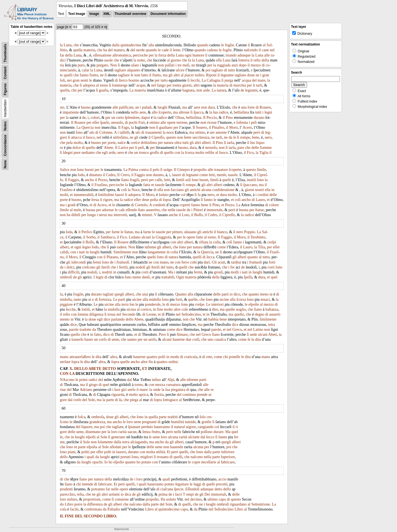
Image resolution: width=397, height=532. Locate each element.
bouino (134, 80)
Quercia (87, 127)
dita (258, 339)
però (257, 132)
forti (272, 262)
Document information (168, 14)
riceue (212, 123)
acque (141, 85)
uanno (132, 339)
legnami (251, 90)
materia (89, 50)
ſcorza (190, 153)
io (231, 294)
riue (63, 390)
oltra (178, 143)
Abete (108, 148)
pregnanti (149, 422)
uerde (140, 50)
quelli (68, 75)
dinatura (95, 175)
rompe (245, 137)
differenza (95, 504)
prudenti (66, 489)
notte (141, 60)
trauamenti (154, 132)
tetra (272, 325)
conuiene (122, 499)
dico (237, 294)
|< (67, 27)
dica (128, 494)
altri (177, 75)
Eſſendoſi (192, 489)
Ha (163, 499)
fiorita (159, 395)
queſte (230, 309)
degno (259, 314)
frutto (94, 75)
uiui (145, 294)
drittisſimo (149, 143)
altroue (184, 112)
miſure (72, 499)
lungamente (156, 252)
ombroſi (66, 277)
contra (144, 170)
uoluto (171, 499)
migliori (147, 457)
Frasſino (101, 185)
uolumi (114, 494)
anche (173, 215)
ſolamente (105, 442)
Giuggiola (163, 237)
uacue (132, 432)
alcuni (146, 237)
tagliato (217, 70)
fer (233, 267)
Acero (247, 127)
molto (78, 143)
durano (259, 118)
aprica (144, 395)
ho (111, 462)
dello (130, 319)
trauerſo (77, 339)
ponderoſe (153, 304)
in (273, 190)
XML (107, 14)
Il (204, 118)
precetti (222, 484)
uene (115, 339)
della (69, 55)
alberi (206, 143)
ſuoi (117, 390)
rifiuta (203, 242)
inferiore (228, 452)
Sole (91, 400)
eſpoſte (254, 304)
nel (272, 50)
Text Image (77, 14)
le (222, 45)
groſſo (155, 153)
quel (274, 277)
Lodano (135, 237)
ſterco (123, 80)
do (62, 504)
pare (241, 148)
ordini (173, 362)
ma (165, 75)
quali (90, 457)
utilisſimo (120, 137)
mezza (160, 385)
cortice (146, 309)
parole (74, 330)
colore (274, 205)
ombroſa (98, 417)
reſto (257, 60)
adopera (89, 85)
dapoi (146, 118)
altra (113, 357)
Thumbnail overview (130, 14)
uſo (92, 132)
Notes (5, 126)
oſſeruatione (102, 55)
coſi (124, 190)
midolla (66, 299)
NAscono (67, 380)
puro (81, 65)
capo (222, 499)
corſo (103, 339)
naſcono (197, 457)
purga (229, 80)
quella (78, 50)
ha (105, 50)
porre (78, 504)
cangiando (206, 427)
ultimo (213, 499)
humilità (177, 422)
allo (155, 112)
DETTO (109, 369)
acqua (247, 80)
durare (218, 432)
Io (106, 462)
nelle (172, 210)
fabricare (228, 462)
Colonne (106, 132)
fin (151, 362)
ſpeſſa (248, 277)
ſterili (106, 267)
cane (265, 50)
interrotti (120, 215)
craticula (191, 357)
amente (221, 132)
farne (116, 232)
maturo (119, 50)
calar (86, 70)
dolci (70, 267)
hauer (89, 339)
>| (105, 27)
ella (268, 190)
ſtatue (260, 210)
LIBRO (110, 516)
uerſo (152, 339)
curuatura (173, 385)
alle (267, 55)
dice (107, 319)
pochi (133, 123)
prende (202, 395)
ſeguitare (182, 484)
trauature (221, 170)
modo (175, 357)
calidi (64, 252)
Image (94, 14)
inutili (251, 180)
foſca (82, 417)
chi (226, 357)
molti (64, 195)
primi (83, 380)
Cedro (111, 175)
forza (163, 55)
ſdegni (68, 153)
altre (177, 309)
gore (63, 400)
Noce (136, 190)
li (254, 85)
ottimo (155, 123)
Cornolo (141, 205)
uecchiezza (201, 137)
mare (261, 80)
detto (218, 489)
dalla (116, 45)
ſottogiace (171, 400)
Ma (171, 272)
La (204, 80)
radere (121, 247)
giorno (176, 60)
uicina (131, 309)
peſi (254, 123)
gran (266, 75)
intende (88, 484)
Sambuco (108, 237)
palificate (126, 107)
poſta (154, 200)
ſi (206, 55)
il (249, 45)
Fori (142, 123)
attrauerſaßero (80, 357)
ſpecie (179, 489)
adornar (108, 210)
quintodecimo (169, 509)
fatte (200, 237)
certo (120, 118)
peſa (69, 143)
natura (222, 90)
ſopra (167, 200)
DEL (79, 516)
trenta (177, 85)
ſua (215, 112)
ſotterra (244, 60)
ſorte (251, 107)
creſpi (272, 242)
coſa (63, 509)
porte (112, 143)
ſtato (142, 210)
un (113, 118)
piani (72, 452)
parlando (118, 319)
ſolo (203, 417)
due (189, 339)
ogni (188, 55)
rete (209, 357)
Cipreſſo (158, 137)
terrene (182, 123)
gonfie (206, 422)
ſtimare (182, 334)
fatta (147, 185)
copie (196, 462)
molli (235, 272)
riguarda (118, 395)
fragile (78, 294)
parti (225, 294)
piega (134, 400)
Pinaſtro (218, 127)
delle (255, 148)
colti (193, 262)
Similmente (122, 252)
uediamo (88, 153)
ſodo (81, 175)
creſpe (200, 304)
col (183, 195)
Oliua (180, 118)
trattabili (168, 277)
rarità (123, 432)
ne (193, 65)
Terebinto (258, 237)
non (161, 65)
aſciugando (139, 442)
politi (85, 452)
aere (197, 107)
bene (256, 137)
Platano (112, 257)
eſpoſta (92, 447)
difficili (74, 272)
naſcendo (251, 50)
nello (135, 112)
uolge (168, 170)
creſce (135, 143)
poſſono (207, 432)
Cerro (125, 175)
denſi (146, 277)
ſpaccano (250, 185)
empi (190, 494)
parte (110, 400)
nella (207, 457)
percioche (140, 55)
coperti (185, 205)
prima (163, 494)
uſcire (180, 70)
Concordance (5, 145)
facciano (177, 190)
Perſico (87, 232)
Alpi (171, 380)
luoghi (162, 107)
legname (227, 75)
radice (223, 112)
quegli (119, 294)
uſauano (190, 232)
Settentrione (261, 504)
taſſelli (125, 132)
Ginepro (184, 170)
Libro (69, 504)
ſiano (125, 180)
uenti (84, 80)
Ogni (180, 277)
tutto (232, 70)
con (177, 153)
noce (170, 132)
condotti (159, 205)
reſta (80, 494)
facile (74, 509)
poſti (162, 357)
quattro (152, 357)
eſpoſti (91, 437)
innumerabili (84, 195)
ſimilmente (268, 319)
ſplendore (132, 118)
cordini (263, 195)
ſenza (147, 432)
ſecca (210, 257)
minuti (147, 215)
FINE (69, 516)
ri (237, 427)
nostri (259, 190)
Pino (229, 118)
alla (151, 45)
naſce (122, 143)
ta (280, 334)
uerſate (65, 362)
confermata (93, 509)
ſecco (210, 437)
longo (92, 215)
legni (268, 112)
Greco (237, 330)
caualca (220, 339)
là (120, 400)
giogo (93, 385)
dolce (77, 148)
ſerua (95, 200)
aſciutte (194, 437)
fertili (123, 267)
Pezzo (103, 180)
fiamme (266, 148)
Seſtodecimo (191, 314)
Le (115, 299)
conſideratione (223, 190)
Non (113, 65)
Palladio (114, 509)
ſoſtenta (242, 123)
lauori (177, 175)
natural (180, 427)
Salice (65, 170)
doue (251, 75)
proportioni (92, 499)
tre (180, 65)
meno (137, 277)
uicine (137, 299)
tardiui (236, 262)
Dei (207, 494)
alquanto (134, 70)
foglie (230, 45)
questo (171, 137)
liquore (87, 427)
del (110, 50)
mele (77, 210)
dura (211, 107)
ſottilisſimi (106, 195)
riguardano (238, 504)
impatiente (71, 112)
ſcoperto (165, 112)
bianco (222, 232)
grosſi (218, 272)
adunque (244, 55)
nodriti (107, 272)
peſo (156, 170)
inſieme (150, 247)
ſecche (71, 309)
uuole (108, 60)
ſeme (177, 50)
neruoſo (117, 123)
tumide (190, 422)
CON (64, 374)
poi (208, 70)
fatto (145, 75)
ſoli (62, 80)
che (76, 45)
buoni (89, 170)
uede (253, 334)
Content (5, 73)
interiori (217, 304)
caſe (122, 210)
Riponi (211, 75)
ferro (185, 262)
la (61, 45)
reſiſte (210, 153)
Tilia (262, 247)
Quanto (181, 294)
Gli (214, 262)
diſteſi (76, 215)
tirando (231, 55)
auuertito (153, 210)
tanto (77, 299)
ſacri (179, 494)
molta (151, 452)
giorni (187, 85)
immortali (218, 494)
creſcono (89, 267)
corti (271, 267)
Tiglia (264, 153)
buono (86, 107)
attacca (77, 137)
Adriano (86, 390)
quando (202, 45)
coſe (185, 309)
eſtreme (192, 380)
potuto (146, 462)
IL (62, 516)
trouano (163, 457)
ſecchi (195, 80)
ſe (132, 75)
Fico (250, 153)
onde (157, 390)
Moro (233, 127)
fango (161, 85)
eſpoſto (119, 462)
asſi (188, 180)
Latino (258, 330)
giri (124, 390)
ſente (188, 137)
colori (95, 118)
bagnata (189, 90)
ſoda (69, 232)
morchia (240, 85)
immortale (215, 210)
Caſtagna (214, 80)
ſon (132, 304)
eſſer (96, 123)
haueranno (162, 427)
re (212, 390)
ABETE (95, 369)
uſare (135, 65)
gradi (72, 205)
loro (130, 422)
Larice (123, 148)
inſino (156, 380)
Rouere (265, 107)
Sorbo (91, 237)
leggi (197, 484)
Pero (162, 334)
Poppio (250, 232)
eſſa (219, 60)
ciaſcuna (167, 489)
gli (171, 75)
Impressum (121, 529)
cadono (212, 50)
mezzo (256, 65)
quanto (253, 257)
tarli (259, 85)
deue (146, 200)
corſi (196, 339)
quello (91, 148)
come (204, 175)
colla (217, 242)
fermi (97, 262)
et (71, 195)
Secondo (129, 314)
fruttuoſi (123, 262)
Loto (186, 215)
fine (160, 309)
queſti (227, 180)
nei (69, 80)
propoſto (200, 170)
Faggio (140, 175)
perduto (147, 427)
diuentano (93, 432)
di (263, 65)
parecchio (67, 494)
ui (271, 294)
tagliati (108, 294)
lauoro (121, 452)
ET (144, 369)
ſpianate (134, 427)
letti (212, 175)
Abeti (273, 334)
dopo (243, 65)
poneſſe (234, 357)
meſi (186, 65)
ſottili (180, 180)
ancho (89, 180)
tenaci (265, 299)
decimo (196, 499)
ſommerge (120, 85)
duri (207, 262)
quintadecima (131, 45)
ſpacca (198, 112)
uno (210, 339)
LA (72, 374)
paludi (147, 107)
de (242, 90)
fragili (135, 180)
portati (126, 457)
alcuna (206, 190)
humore (198, 55)
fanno (84, 75)
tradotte (85, 330)
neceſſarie (209, 462)
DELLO (81, 369)
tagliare (120, 70)
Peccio (212, 118)
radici (93, 380)
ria (62, 65)
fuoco (90, 137)
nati (82, 252)
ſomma (83, 314)
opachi (97, 462)
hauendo (177, 447)
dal (129, 380)
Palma (133, 170)
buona (90, 210)
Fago (125, 127)
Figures (5, 89)
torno (104, 85)
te (61, 75)
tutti (258, 112)
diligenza (96, 314)
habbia (213, 319)
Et (168, 452)
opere (171, 123)
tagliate (118, 427)
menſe (221, 175)
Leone (151, 314)
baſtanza (272, 309)
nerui (103, 215)
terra (125, 304)
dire (215, 309)
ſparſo (105, 123)
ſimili (214, 180)
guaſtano (166, 127)
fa (190, 60)
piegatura (178, 390)
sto (62, 107)
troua (112, 314)
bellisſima (241, 112)
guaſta (104, 90)
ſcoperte (235, 170)
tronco (144, 153)
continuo (189, 395)
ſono (79, 132)
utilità (161, 452)
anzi (235, 65)
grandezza (97, 422)
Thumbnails (5, 53)
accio (222, 479)
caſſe (159, 180)
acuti (222, 262)
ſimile (261, 170)
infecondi (79, 262)
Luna (68, 45)
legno (86, 247)
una (244, 107)
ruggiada (224, 65)
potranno (98, 489)
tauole (233, 175)
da (230, 137)
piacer (189, 75)
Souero (202, 127)
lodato (164, 195)
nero (211, 195)
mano (164, 262)
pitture (177, 232)
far (62, 55)
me (62, 442)
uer (212, 132)
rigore (108, 200)
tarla (231, 143)
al (264, 45)
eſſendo (131, 210)
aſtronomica (122, 55)
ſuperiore (228, 457)
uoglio (241, 309)
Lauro (260, 200)
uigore (191, 427)
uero (268, 137)
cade (165, 50)
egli (105, 153)
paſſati (170, 65)
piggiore (66, 304)
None (5, 164)
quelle (193, 299)
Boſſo (198, 215)
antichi (195, 190)
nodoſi (140, 267)
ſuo (253, 143)
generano (118, 437)
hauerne (179, 339)
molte (168, 309)
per (151, 55)
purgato (102, 65)
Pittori (198, 210)
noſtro (199, 75)
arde (206, 90)
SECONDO (93, 516)
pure (77, 153)
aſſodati (116, 447)
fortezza (105, 299)
